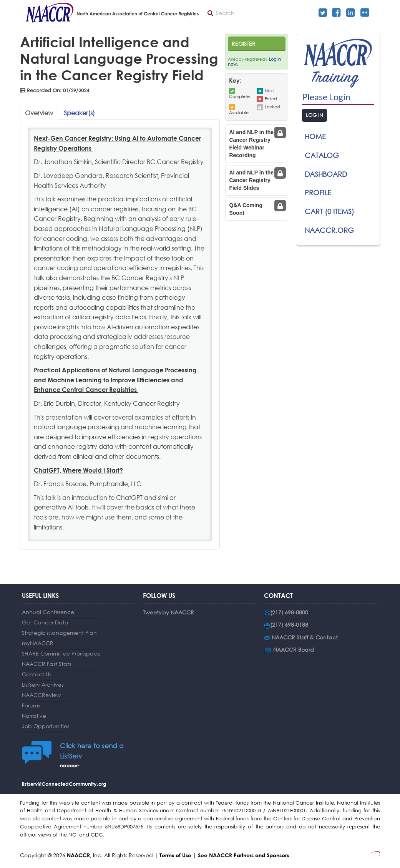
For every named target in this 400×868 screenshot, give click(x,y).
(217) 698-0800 (289, 612)
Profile (318, 193)
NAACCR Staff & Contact (305, 637)
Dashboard (326, 174)
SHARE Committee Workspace (61, 653)
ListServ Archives (43, 685)
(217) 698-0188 (289, 625)
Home (315, 136)
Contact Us (37, 674)
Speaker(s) (79, 113)
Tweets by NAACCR (168, 612)
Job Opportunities (46, 726)
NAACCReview (41, 695)
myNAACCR (38, 643)
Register (244, 44)
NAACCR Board (294, 650)
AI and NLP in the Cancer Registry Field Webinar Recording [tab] (251, 144)
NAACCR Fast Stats (46, 664)
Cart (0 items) (329, 211)
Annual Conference (48, 612)
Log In (315, 115)
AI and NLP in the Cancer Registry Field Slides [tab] (251, 180)
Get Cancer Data (45, 622)
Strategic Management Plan (59, 633)
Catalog (322, 155)
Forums (31, 705)
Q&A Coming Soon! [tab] (246, 209)
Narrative (34, 716)
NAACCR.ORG (329, 230)
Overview (39, 113)
